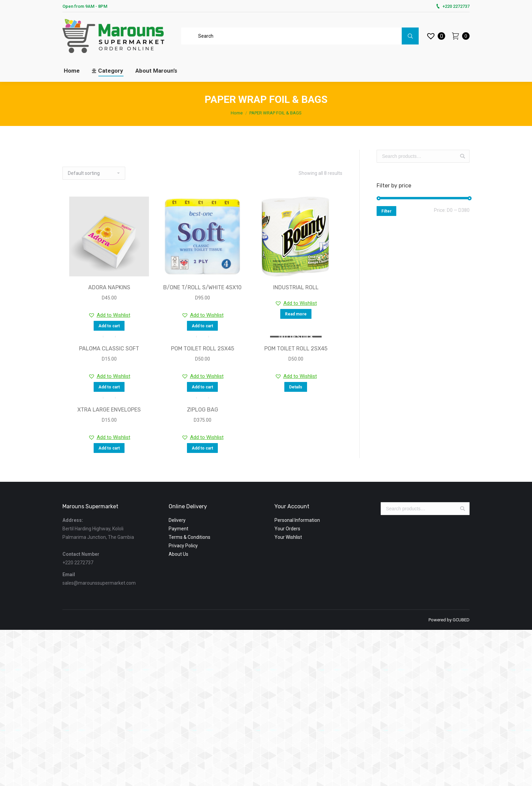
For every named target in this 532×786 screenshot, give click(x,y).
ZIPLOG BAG (203, 410)
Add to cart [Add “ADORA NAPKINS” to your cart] (109, 326)
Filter (386, 211)
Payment (178, 529)
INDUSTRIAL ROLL (296, 287)
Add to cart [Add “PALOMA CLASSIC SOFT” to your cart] (109, 387)
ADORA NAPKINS (109, 287)
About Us (178, 554)
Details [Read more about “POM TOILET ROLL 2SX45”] (296, 387)
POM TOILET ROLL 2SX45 (203, 349)
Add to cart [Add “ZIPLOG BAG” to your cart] (202, 448)
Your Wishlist (288, 537)
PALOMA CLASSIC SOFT (109, 349)
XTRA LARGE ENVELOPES (109, 410)
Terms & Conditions (189, 537)
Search (462, 156)
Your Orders (287, 529)
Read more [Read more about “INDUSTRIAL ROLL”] (296, 314)
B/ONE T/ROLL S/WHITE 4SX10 (202, 287)
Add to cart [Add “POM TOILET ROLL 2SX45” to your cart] (202, 387)
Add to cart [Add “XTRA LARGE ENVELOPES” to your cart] (109, 448)
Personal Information (297, 520)
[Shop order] (94, 173)
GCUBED (461, 620)
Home (237, 113)
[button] (109, 315)
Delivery (177, 520)
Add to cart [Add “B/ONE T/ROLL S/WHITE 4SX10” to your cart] (202, 326)
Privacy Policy (183, 546)
